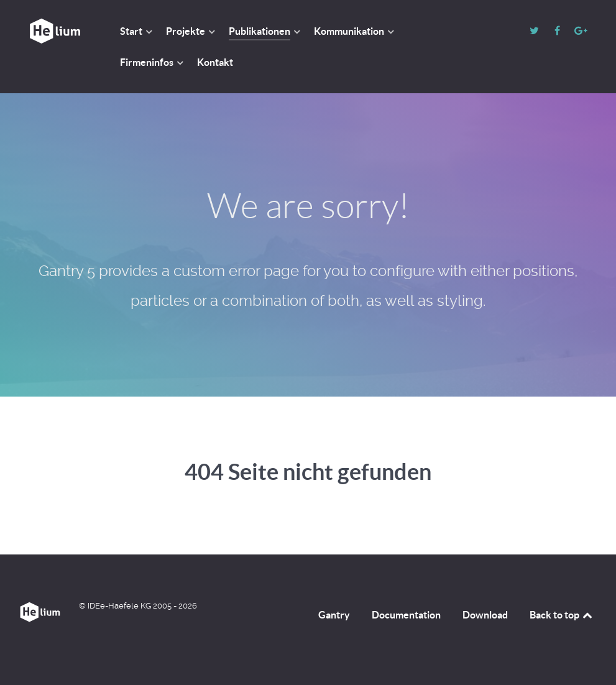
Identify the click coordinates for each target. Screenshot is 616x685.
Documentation (406, 615)
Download (485, 615)
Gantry (334, 615)
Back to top (562, 615)
